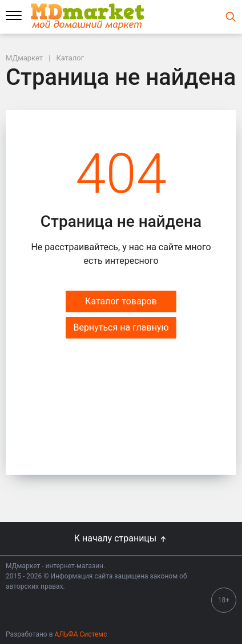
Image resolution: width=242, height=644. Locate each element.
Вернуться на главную (121, 327)
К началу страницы (121, 538)
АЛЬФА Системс (80, 634)
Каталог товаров (121, 301)
